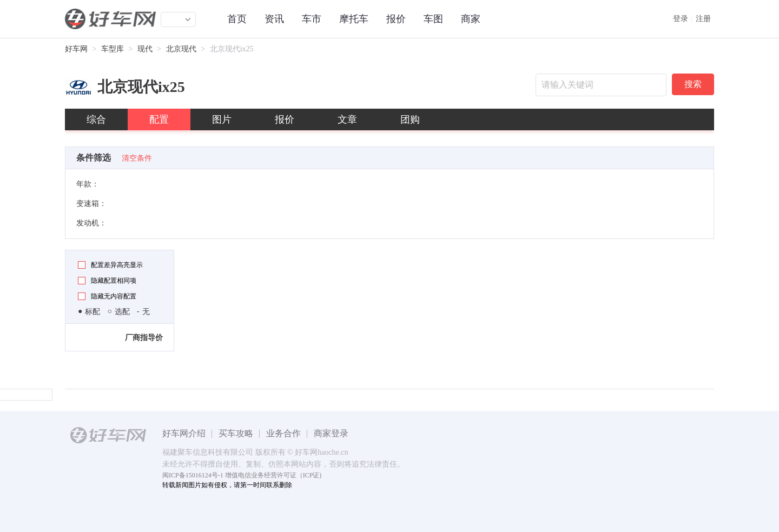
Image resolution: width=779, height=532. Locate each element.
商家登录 (331, 433)
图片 (222, 119)
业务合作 (283, 433)
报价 (396, 19)
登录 (681, 19)
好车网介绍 (184, 433)
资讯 (274, 19)
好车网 (76, 49)
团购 (410, 119)
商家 (471, 19)
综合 (96, 119)
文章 (347, 119)
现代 (145, 49)
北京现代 (181, 49)
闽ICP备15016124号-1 (193, 475)
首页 (237, 19)
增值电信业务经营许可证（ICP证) (273, 475)
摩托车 (354, 19)
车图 (433, 19)
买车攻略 (236, 433)
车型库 (113, 49)
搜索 (693, 84)
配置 (159, 119)
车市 (312, 19)
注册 (703, 19)
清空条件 (137, 158)
